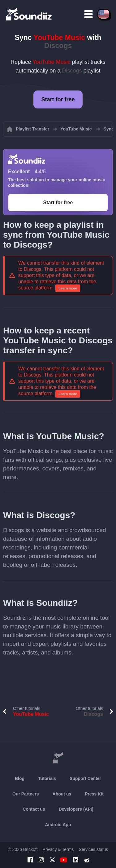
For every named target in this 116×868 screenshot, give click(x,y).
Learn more (68, 288)
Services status (93, 849)
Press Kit (94, 794)
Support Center (85, 778)
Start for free (58, 99)
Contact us (34, 809)
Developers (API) (76, 809)
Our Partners (26, 794)
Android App (58, 825)
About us (62, 794)
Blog (20, 778)
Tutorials (47, 778)
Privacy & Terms (58, 849)
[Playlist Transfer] (29, 14)
